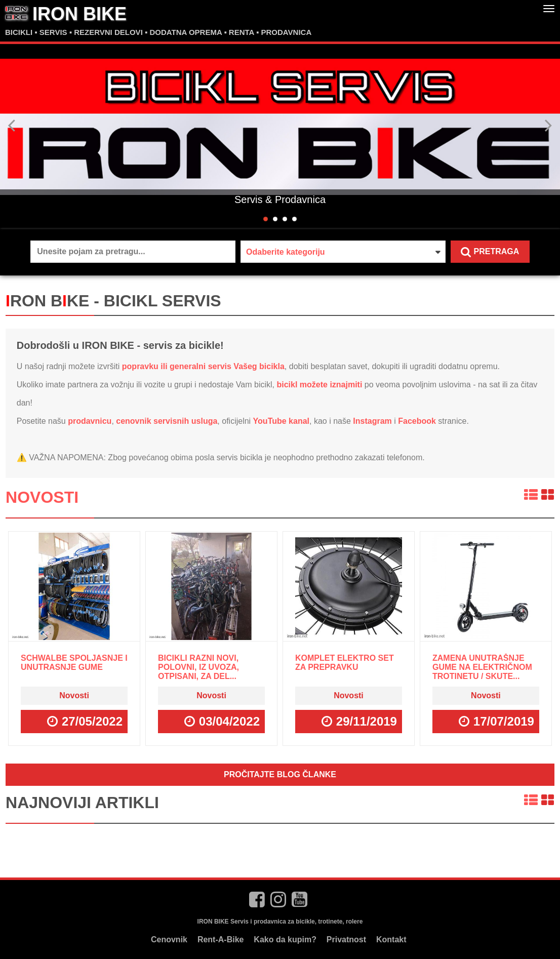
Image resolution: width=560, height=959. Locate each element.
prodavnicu (90, 421)
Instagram (372, 421)
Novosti (42, 497)
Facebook (417, 421)
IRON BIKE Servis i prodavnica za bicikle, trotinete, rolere (280, 922)
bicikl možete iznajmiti (319, 385)
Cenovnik (169, 940)
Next (548, 126)
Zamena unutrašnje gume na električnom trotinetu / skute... (482, 667)
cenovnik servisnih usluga (167, 421)
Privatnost (346, 940)
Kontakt (391, 940)
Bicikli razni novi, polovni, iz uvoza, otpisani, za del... (198, 667)
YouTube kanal (281, 421)
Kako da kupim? (285, 940)
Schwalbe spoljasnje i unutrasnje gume (74, 663)
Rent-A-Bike (221, 940)
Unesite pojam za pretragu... (91, 251)
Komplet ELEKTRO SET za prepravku (345, 663)
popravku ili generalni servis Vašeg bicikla (203, 366)
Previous (12, 126)
